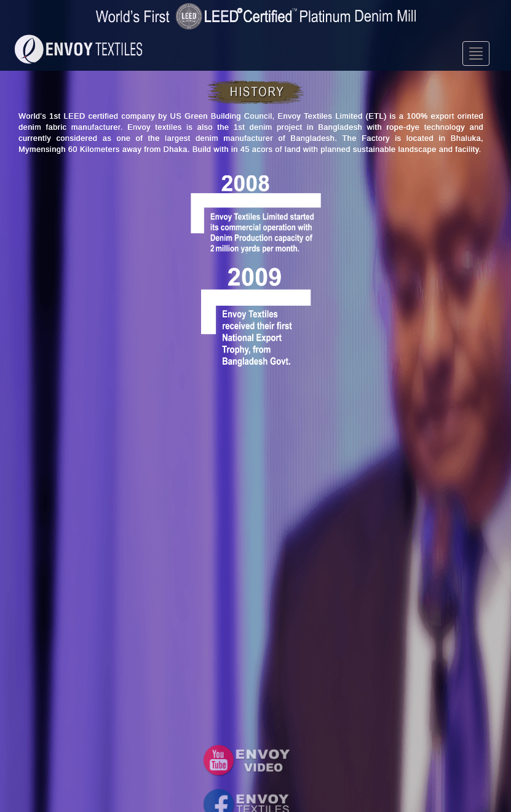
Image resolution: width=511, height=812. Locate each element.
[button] (247, 760)
